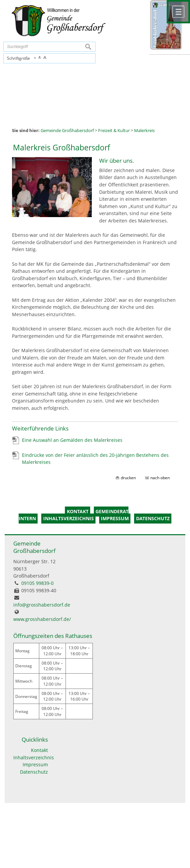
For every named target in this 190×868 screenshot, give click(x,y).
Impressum (35, 764)
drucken (128, 478)
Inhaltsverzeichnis (31, 757)
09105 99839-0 (37, 583)
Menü (178, 12)
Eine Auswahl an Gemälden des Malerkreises (72, 440)
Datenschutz (34, 772)
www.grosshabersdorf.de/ (42, 619)
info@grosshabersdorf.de (42, 605)
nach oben (160, 478)
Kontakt (39, 750)
